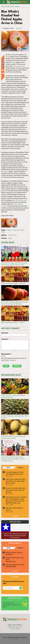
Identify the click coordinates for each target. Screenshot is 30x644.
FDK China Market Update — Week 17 (13, 322)
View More (15, 571)
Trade (3, 232)
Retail (22, 230)
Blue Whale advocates (20, 200)
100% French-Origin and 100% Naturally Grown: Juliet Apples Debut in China (14, 264)
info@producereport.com (15, 627)
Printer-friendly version (3, 70)
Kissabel (13, 62)
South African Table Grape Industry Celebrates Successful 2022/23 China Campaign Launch (13, 459)
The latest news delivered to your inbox (13, 582)
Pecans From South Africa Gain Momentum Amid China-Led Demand (16, 490)
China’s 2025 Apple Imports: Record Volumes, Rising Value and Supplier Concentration (15, 535)
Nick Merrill (15, 639)
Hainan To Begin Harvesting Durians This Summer (14, 417)
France (15, 235)
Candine (6, 171)
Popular (20, 468)
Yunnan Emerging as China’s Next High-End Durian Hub (15, 473)
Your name (5, 333)
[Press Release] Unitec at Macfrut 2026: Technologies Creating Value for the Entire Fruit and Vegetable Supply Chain (16, 500)
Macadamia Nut (11, 561)
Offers (8, 548)
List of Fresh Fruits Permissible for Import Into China (11, 605)
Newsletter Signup (15, 629)
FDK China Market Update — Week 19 (13, 283)
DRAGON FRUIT (11, 567)
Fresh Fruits (10, 6)
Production (16, 230)
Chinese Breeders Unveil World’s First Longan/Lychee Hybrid (13, 437)
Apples (17, 6)
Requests (20, 548)
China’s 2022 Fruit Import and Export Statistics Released (13, 396)
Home (3, 6)
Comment (5, 339)
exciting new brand (18, 66)
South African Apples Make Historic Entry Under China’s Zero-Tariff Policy (14, 303)
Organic (9, 230)
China (10, 235)
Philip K (20, 28)
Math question (6, 354)
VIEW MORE (15, 516)
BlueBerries (9, 554)
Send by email (3, 73)
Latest (8, 468)
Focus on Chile (15, 522)
